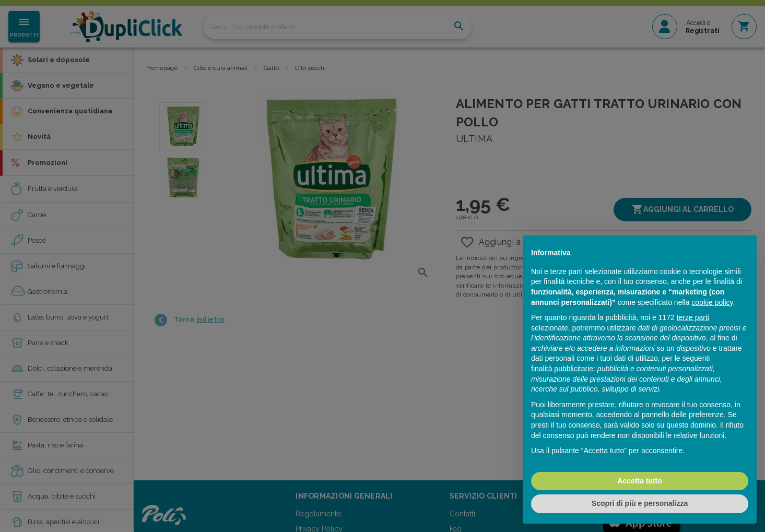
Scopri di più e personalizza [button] (640, 503)
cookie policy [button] (712, 302)
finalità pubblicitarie (562, 369)
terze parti (693, 317)
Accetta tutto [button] (640, 481)
